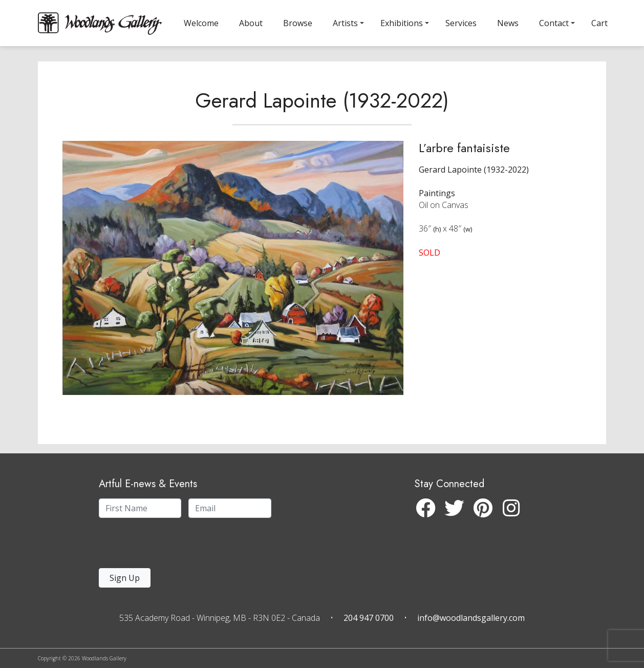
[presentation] (162, 546)
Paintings (437, 202)
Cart (599, 23)
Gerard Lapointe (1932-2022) (322, 110)
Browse (298, 23)
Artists (345, 23)
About (251, 23)
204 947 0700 (369, 618)
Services (461, 23)
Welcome (201, 23)
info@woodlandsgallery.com (471, 618)
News (508, 23)
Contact (554, 23)
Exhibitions (402, 23)
